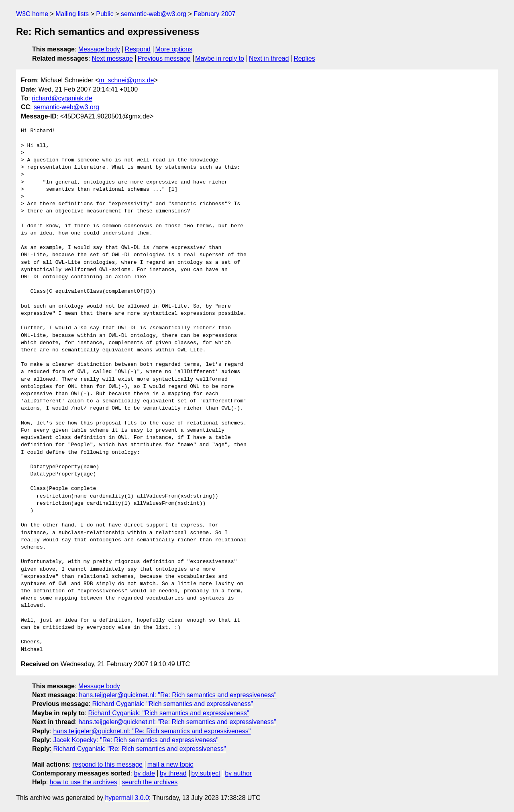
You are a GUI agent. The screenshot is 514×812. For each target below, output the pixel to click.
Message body (99, 49)
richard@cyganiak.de (62, 98)
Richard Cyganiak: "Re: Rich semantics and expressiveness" (139, 749)
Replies (304, 58)
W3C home (32, 14)
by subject (206, 773)
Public (105, 14)
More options (174, 49)
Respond (138, 49)
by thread (173, 773)
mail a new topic (170, 764)
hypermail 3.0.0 (127, 798)
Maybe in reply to (220, 58)
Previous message (164, 58)
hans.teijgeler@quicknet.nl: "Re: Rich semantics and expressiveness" (178, 695)
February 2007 (214, 14)
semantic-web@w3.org (154, 14)
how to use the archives (84, 782)
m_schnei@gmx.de (126, 80)
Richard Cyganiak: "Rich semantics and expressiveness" (172, 704)
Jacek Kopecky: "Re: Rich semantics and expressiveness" (136, 740)
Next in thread (269, 58)
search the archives (150, 782)
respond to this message (107, 764)
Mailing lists (72, 14)
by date (144, 773)
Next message (112, 58)
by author (238, 773)
